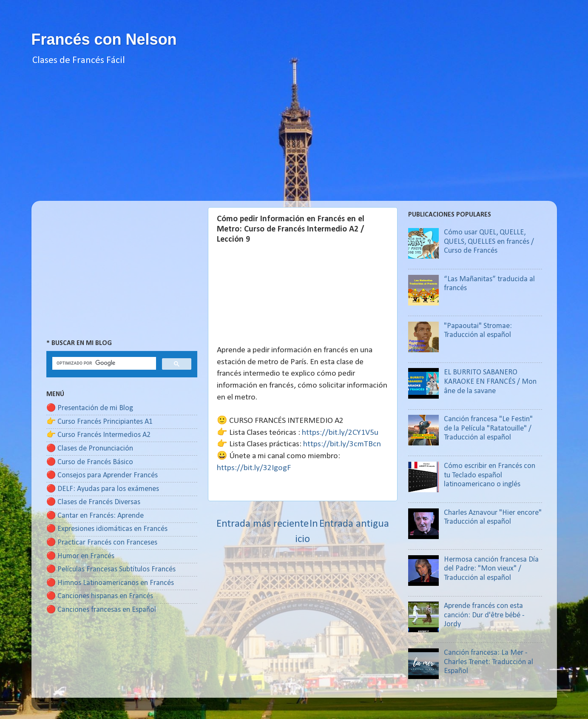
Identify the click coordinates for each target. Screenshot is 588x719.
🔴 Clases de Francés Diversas (93, 502)
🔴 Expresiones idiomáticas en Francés (107, 529)
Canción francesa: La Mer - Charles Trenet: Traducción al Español (489, 662)
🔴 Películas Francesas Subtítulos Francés (111, 569)
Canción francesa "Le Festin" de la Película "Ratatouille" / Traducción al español (488, 428)
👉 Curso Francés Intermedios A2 (98, 435)
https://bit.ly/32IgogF (254, 468)
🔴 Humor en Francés (80, 556)
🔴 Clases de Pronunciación (90, 449)
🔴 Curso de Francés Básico (90, 462)
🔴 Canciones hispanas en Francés (100, 596)
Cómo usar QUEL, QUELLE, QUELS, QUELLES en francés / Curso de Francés (489, 242)
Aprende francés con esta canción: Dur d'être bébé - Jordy (484, 615)
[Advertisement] (294, 141)
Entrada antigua (354, 524)
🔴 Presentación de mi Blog (90, 408)
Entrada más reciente (263, 524)
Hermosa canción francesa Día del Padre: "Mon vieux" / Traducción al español (491, 569)
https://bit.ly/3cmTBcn (342, 444)
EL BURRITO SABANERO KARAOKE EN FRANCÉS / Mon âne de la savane (490, 382)
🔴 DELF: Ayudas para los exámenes (103, 489)
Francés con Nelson (104, 39)
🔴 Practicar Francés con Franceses (102, 543)
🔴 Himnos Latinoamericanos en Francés (110, 583)
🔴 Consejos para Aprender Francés (102, 475)
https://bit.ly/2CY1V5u (340, 433)
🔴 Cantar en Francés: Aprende (95, 516)
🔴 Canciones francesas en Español (101, 610)
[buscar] (103, 363)
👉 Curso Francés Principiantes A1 (99, 422)
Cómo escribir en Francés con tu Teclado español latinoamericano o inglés (490, 475)
